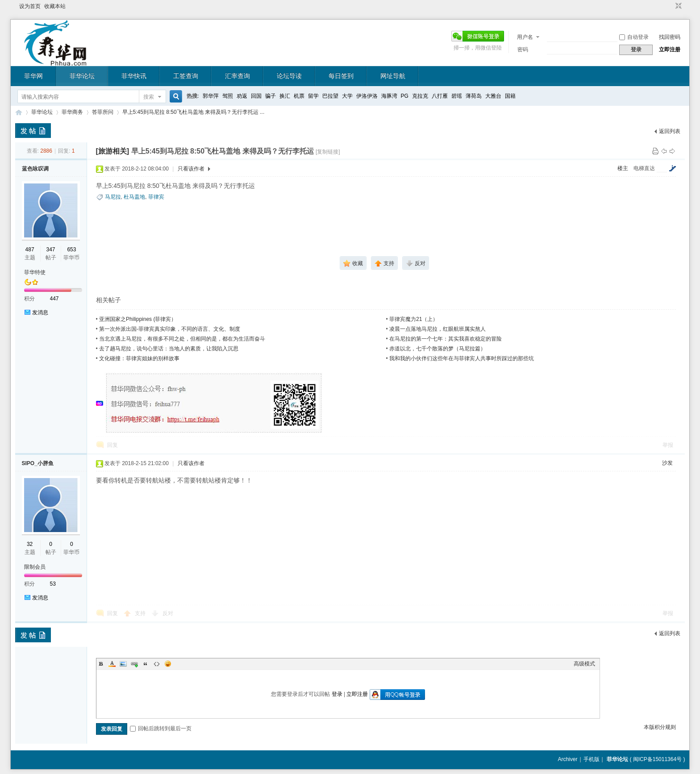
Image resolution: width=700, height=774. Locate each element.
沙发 (667, 463)
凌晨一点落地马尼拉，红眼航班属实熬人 (437, 329)
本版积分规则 (660, 727)
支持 (141, 613)
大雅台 (493, 96)
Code (157, 664)
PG (405, 96)
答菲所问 (103, 112)
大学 (347, 96)
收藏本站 (55, 6)
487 (30, 250)
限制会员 (35, 567)
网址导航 (393, 76)
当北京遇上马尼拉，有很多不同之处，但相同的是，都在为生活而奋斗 (182, 339)
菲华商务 (72, 112)
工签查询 (186, 76)
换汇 (285, 96)
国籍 (510, 96)
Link (134, 664)
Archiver (567, 759)
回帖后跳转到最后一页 (161, 728)
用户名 (525, 37)
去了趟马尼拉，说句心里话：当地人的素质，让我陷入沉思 (169, 349)
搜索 (149, 97)
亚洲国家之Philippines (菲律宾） (138, 319)
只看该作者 (191, 169)
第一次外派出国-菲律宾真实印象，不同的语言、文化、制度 (170, 329)
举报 (668, 445)
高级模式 (584, 664)
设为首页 (30, 6)
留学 (313, 96)
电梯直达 (644, 168)
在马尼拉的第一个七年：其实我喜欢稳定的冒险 (446, 339)
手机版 (592, 759)
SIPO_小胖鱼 (38, 463)
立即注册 (670, 50)
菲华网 (33, 76)
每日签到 (341, 76)
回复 (112, 445)
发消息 (40, 312)
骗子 (271, 96)
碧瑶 (457, 96)
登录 (337, 694)
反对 (168, 613)
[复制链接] (328, 152)
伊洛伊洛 (367, 96)
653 (71, 250)
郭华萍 (211, 96)
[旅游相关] (113, 151)
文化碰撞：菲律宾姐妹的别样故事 (139, 358)
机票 (299, 96)
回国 (256, 96)
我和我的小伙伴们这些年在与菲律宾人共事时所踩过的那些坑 (462, 358)
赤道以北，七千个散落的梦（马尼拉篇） (437, 349)
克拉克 (420, 96)
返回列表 (670, 131)
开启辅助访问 (670, 6)
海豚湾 (389, 96)
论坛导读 (289, 76)
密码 (523, 50)
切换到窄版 (677, 6)
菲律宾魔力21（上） (414, 319)
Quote (146, 664)
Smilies (168, 664)
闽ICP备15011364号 (657, 759)
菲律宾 (156, 197)
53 (53, 584)
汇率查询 (237, 76)
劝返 (242, 96)
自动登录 (634, 37)
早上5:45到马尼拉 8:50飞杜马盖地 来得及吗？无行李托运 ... (194, 112)
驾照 (228, 96)
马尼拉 (113, 197)
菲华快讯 (134, 76)
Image (123, 664)
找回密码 (670, 37)
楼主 (623, 168)
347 (50, 250)
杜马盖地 (134, 197)
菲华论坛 (82, 76)
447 (54, 299)
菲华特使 (35, 272)
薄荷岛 (474, 96)
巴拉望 (330, 96)
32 (30, 544)
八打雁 (440, 96)
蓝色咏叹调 (35, 169)
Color (112, 664)
